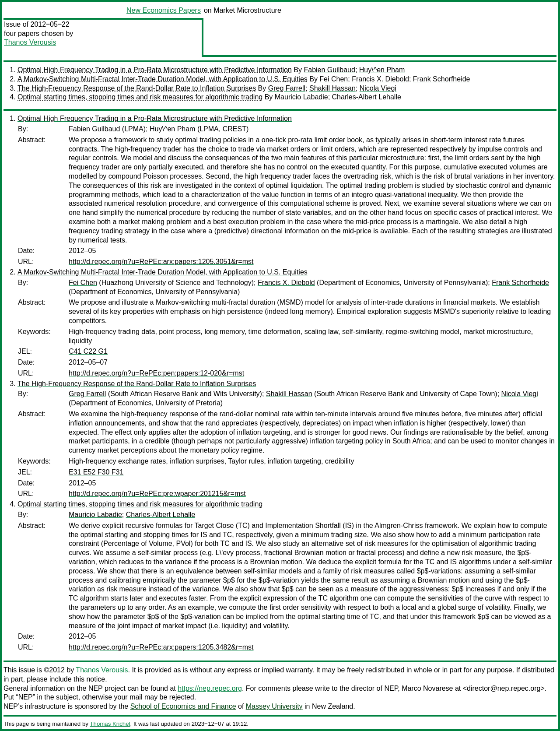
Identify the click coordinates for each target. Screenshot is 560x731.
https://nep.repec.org (210, 688)
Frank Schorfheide (442, 79)
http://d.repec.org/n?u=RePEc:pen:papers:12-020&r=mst (156, 373)
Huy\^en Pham (382, 70)
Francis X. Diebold (380, 79)
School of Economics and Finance (183, 706)
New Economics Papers (164, 10)
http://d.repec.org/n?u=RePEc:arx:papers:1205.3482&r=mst (161, 647)
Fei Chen (334, 79)
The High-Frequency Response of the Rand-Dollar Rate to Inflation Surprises (137, 88)
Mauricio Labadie (301, 97)
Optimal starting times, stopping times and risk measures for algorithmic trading (140, 97)
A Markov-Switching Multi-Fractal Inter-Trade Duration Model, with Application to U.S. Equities (163, 79)
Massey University (274, 706)
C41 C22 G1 (88, 351)
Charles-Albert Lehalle (367, 97)
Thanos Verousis (30, 42)
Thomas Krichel (110, 724)
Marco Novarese (427, 688)
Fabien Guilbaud (329, 70)
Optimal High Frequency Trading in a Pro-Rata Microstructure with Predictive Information (155, 70)
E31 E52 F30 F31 (96, 472)
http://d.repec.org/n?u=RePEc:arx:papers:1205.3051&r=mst (161, 262)
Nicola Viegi (378, 88)
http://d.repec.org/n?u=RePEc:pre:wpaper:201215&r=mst (157, 494)
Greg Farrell (287, 88)
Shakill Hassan (332, 88)
